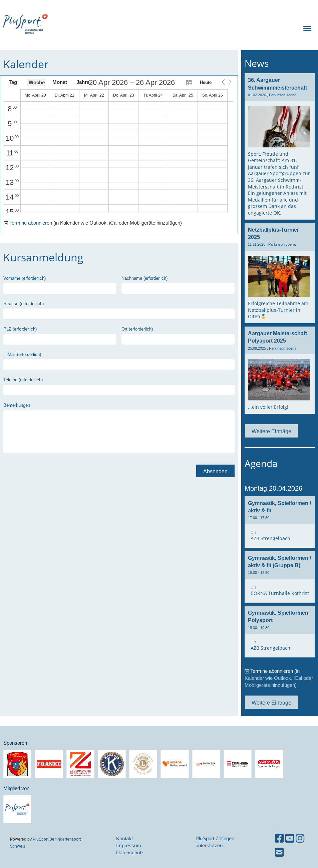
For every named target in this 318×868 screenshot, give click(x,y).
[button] (223, 82)
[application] (118, 146)
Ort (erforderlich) (137, 329)
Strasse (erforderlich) (24, 303)
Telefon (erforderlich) (23, 380)
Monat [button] (60, 82)
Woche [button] (37, 83)
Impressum (129, 845)
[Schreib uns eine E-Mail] (279, 852)
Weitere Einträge (271, 431)
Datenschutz (130, 852)
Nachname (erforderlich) (144, 278)
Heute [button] (206, 82)
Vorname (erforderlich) (25, 278)
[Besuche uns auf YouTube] (290, 838)
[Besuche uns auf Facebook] (279, 838)
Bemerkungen (17, 405)
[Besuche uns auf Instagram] (300, 838)
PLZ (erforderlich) (20, 329)
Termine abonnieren (31, 223)
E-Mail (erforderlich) (22, 354)
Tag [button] (13, 82)
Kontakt (124, 838)
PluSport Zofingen (88, 24)
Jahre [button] (83, 82)
